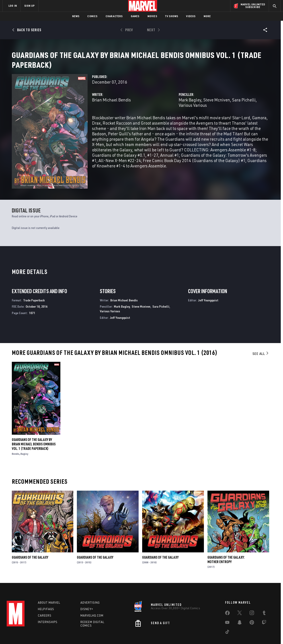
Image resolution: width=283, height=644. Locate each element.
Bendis (16, 439)
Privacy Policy (57, 637)
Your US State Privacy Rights (87, 637)
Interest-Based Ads (218, 637)
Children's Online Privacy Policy (156, 637)
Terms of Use (37, 637)
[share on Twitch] (264, 609)
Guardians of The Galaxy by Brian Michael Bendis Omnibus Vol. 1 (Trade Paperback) (34, 429)
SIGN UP (29, 6)
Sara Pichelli (244, 105)
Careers (45, 601)
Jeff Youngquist (120, 303)
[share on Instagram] (252, 599)
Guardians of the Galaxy (30, 543)
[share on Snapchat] (240, 609)
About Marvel (49, 588)
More (207, 16)
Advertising (90, 588)
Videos (191, 16)
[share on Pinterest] (252, 609)
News (76, 16)
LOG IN (13, 6)
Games (135, 16)
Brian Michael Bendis (111, 105)
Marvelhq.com (92, 601)
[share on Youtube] (227, 609)
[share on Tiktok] (227, 618)
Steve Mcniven (217, 105)
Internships (48, 607)
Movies (152, 16)
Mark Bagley (190, 105)
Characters (114, 16)
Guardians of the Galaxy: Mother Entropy (226, 545)
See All (261, 339)
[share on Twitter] (240, 599)
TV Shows (172, 16)
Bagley (24, 439)
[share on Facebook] (227, 599)
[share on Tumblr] (264, 599)
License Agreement (190, 637)
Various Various (193, 110)
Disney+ (87, 594)
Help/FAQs (46, 594)
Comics (92, 16)
